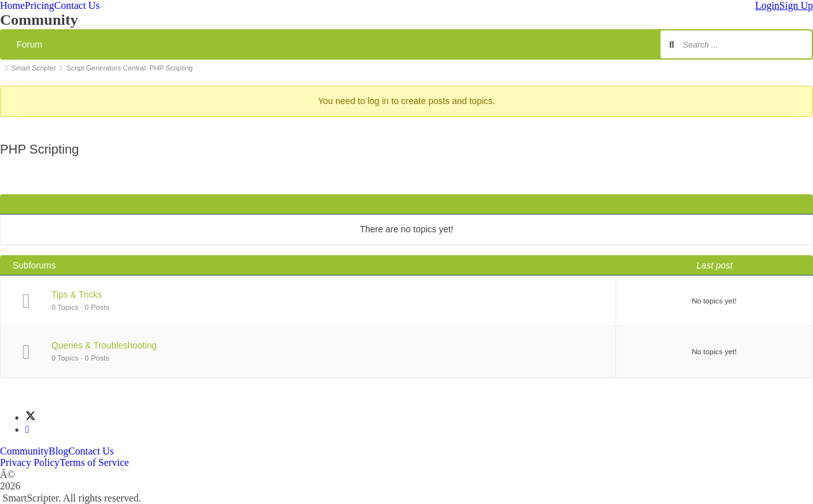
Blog (58, 451)
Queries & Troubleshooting (104, 345)
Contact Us (77, 5)
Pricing (39, 5)
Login (767, 5)
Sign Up (796, 5)
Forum (29, 44)
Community (24, 451)
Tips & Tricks (77, 295)
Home (12, 5)
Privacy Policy (30, 462)
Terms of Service (94, 462)
